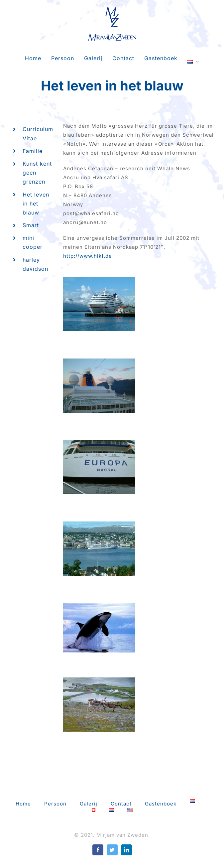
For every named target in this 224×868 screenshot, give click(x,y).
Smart (31, 225)
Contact (121, 804)
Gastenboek (161, 804)
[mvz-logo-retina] (112, 9)
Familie (33, 151)
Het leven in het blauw (36, 204)
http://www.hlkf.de (88, 256)
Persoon (55, 804)
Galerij (89, 804)
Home (23, 804)
